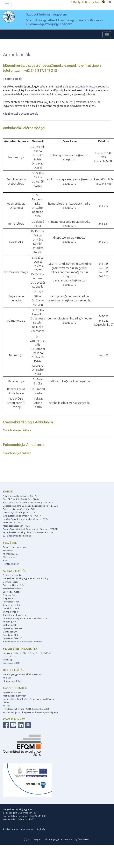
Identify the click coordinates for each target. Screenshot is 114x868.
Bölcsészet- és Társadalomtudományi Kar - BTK (28, 502)
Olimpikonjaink (11, 612)
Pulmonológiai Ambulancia (24, 445)
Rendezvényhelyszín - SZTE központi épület (26, 709)
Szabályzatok (10, 625)
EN (109, 2)
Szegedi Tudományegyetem (47, 15)
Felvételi (10, 543)
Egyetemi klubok (12, 692)
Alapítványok (10, 598)
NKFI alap (8, 660)
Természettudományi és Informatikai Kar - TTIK (28, 532)
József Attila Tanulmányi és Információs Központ (29, 699)
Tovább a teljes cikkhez (17, 430)
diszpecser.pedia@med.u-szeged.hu (87, 87)
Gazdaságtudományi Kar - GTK (19, 512)
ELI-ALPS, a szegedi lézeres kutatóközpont (25, 618)
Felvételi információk (14, 547)
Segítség (41, 829)
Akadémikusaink (12, 605)
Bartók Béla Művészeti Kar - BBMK (21, 499)
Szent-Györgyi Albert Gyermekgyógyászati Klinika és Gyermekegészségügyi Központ (64, 22)
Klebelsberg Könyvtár (14, 696)
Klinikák (7, 678)
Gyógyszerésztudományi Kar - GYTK (22, 516)
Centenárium (10, 632)
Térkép (7, 706)
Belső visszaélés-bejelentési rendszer (22, 642)
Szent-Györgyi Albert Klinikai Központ (23, 674)
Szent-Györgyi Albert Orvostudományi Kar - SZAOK (30, 529)
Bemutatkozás (11, 582)
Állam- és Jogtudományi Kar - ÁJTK (22, 496)
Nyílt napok (9, 557)
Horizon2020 (10, 656)
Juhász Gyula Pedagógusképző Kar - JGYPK (26, 519)
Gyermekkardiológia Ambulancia (28, 422)
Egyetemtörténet (13, 628)
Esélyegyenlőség (12, 592)
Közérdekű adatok (13, 588)
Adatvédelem (10, 829)
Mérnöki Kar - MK (12, 522)
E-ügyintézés (10, 595)
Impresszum (27, 829)
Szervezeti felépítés (13, 585)
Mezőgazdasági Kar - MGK (16, 526)
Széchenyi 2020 (11, 663)
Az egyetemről (15, 571)
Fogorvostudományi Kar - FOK (19, 509)
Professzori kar (11, 602)
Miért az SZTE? (11, 554)
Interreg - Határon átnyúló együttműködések (27, 653)
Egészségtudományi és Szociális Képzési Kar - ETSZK (30, 506)
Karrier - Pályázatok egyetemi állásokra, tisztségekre (31, 712)
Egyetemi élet (11, 635)
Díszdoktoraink (11, 608)
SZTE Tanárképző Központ (17, 536)
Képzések (8, 550)
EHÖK (6, 702)
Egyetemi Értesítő (13, 638)
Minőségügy (9, 622)
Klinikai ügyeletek (12, 681)
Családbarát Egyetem (14, 615)
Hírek (6, 560)
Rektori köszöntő (12, 575)
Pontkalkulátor (11, 564)
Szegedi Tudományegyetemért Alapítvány (26, 578)
